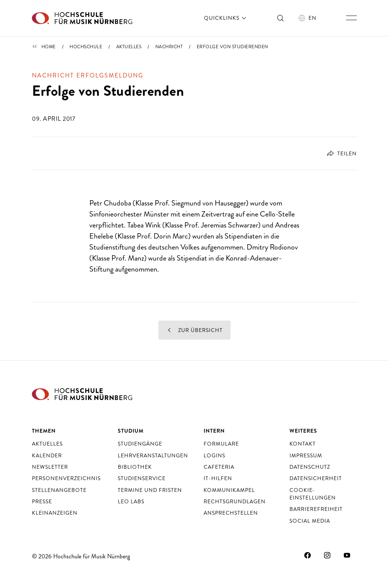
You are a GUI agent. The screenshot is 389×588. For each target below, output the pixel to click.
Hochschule (86, 47)
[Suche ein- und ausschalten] (281, 18)
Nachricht (169, 47)
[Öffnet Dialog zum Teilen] (339, 153)
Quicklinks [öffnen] (226, 18)
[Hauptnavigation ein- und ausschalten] (351, 18)
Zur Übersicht (194, 330)
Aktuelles (129, 47)
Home (49, 47)
